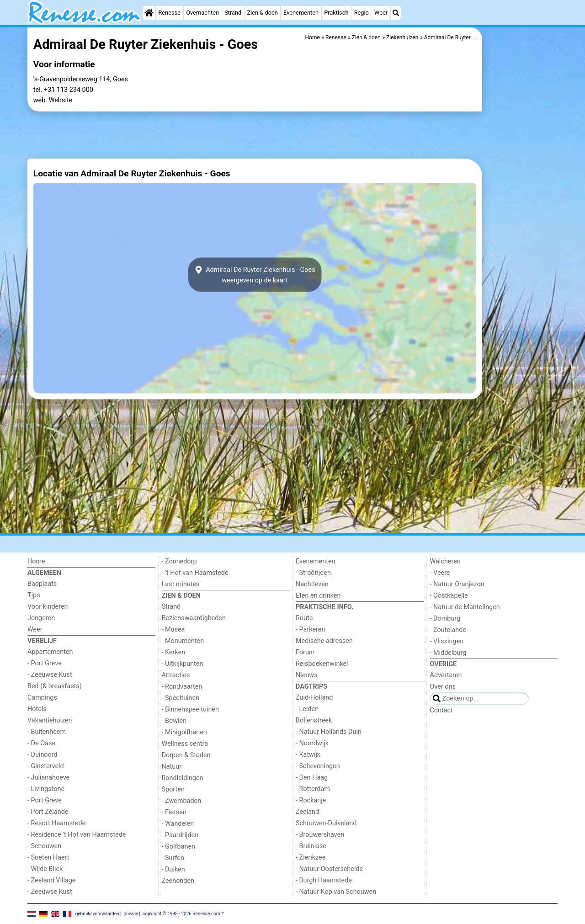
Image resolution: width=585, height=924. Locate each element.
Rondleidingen (183, 778)
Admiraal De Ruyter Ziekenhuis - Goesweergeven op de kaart (255, 275)
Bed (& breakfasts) (55, 686)
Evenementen (301, 13)
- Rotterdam (313, 789)
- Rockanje (311, 800)
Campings (42, 698)
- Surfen (173, 858)
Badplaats (42, 584)
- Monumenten (183, 641)
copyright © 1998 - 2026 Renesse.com (181, 913)
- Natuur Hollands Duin (329, 732)
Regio (362, 13)
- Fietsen (174, 812)
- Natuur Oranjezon (457, 584)
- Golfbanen (179, 847)
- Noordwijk (312, 743)
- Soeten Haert (48, 858)
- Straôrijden (313, 573)
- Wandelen (178, 824)
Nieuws (307, 675)
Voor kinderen (48, 607)
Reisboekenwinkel (322, 664)
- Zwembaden (182, 801)
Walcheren (445, 561)
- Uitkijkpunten (183, 664)
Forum (305, 652)
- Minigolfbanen (184, 732)
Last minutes (181, 584)
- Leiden (307, 709)
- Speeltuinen (181, 698)
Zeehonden (178, 881)
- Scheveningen (318, 766)
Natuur (172, 767)
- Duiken (173, 869)
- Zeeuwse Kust (50, 675)
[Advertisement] (521, 238)
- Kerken (174, 652)
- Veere (440, 573)
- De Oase (41, 743)
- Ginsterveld (46, 766)
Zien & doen (263, 13)
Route (304, 618)
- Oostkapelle (449, 596)
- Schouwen (44, 846)
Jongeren (41, 618)
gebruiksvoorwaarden (97, 913)
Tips (34, 595)
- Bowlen (174, 721)
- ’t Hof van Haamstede (195, 573)
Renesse (169, 13)
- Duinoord (43, 755)
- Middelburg (448, 653)
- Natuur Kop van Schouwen (336, 892)
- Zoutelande (448, 630)
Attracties (176, 675)
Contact (441, 710)
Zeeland (307, 812)
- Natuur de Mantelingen (465, 607)
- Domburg (445, 619)
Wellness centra (185, 744)
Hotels (37, 709)
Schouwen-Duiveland (326, 823)
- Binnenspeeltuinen (190, 709)
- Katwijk (308, 755)
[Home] (149, 13)
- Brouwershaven (320, 835)
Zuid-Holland (314, 698)
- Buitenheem (47, 732)
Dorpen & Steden (186, 755)
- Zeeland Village (51, 880)
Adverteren (446, 675)
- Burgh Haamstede (324, 880)
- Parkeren (310, 629)
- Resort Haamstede (56, 823)
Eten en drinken (318, 596)
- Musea (173, 629)
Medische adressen (324, 641)
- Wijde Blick (45, 869)
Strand (233, 13)
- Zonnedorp (179, 561)
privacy (131, 913)
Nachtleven (312, 584)
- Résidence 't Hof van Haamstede (77, 835)
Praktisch (336, 13)
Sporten (173, 789)
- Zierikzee (311, 858)
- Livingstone (46, 789)
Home (36, 561)
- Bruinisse (311, 846)
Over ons (443, 687)
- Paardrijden (180, 835)
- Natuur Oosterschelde (329, 869)
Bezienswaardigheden (194, 618)
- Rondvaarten (182, 687)
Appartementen (50, 652)
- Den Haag (312, 778)
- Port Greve (45, 663)
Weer (381, 13)
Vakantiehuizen (50, 720)
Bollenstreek (314, 720)
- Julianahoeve (48, 778)
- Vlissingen (447, 641)
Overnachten (202, 13)
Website (61, 100)
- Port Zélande (48, 812)
